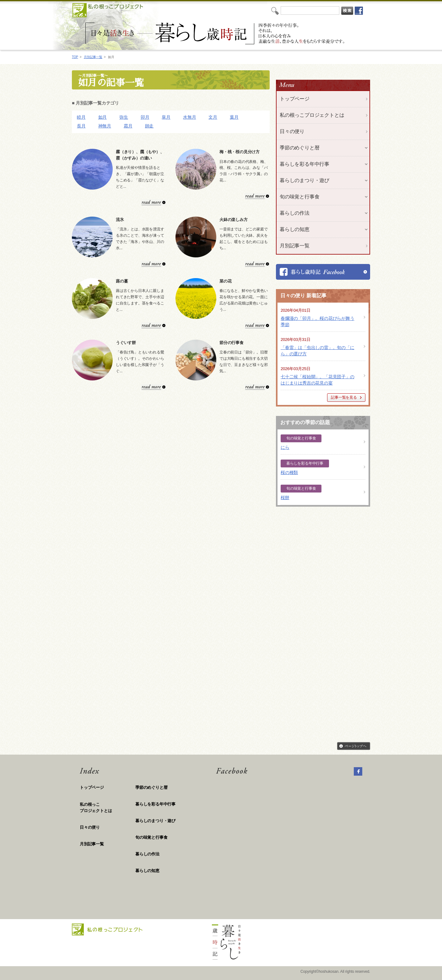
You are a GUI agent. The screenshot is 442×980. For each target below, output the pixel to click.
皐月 (166, 117)
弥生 (124, 117)
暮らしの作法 (147, 854)
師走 (149, 126)
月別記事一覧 (93, 57)
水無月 (189, 117)
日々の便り (292, 131)
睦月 (81, 117)
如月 (103, 117)
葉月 (234, 117)
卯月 (145, 117)
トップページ (295, 99)
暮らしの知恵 (147, 871)
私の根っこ (108, 808)
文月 (213, 117)
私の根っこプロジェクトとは (312, 115)
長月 (81, 126)
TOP (75, 57)
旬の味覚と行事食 (151, 837)
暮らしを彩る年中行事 (155, 804)
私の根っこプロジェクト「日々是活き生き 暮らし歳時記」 (216, 33)
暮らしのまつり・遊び (155, 821)
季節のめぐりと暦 (151, 787)
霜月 (128, 126)
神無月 (105, 126)
